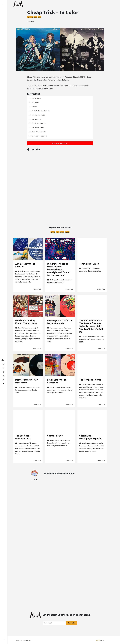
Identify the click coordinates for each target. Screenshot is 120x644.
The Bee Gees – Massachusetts (23, 437)
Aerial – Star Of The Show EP (25, 265)
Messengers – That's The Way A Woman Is (60, 322)
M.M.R (98, 640)
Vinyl (29, 17)
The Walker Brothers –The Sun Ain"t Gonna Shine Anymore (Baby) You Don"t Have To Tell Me (91, 326)
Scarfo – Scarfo (55, 436)
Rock (40, 17)
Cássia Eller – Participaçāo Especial (90, 437)
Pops (36, 17)
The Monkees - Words (90, 380)
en (32, 17)
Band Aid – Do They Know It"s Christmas (26, 322)
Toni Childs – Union (89, 264)
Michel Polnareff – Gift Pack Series (27, 381)
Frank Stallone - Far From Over (57, 381)
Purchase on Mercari (60, 143)
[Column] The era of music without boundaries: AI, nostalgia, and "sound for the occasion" (59, 269)
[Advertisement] (60, 202)
